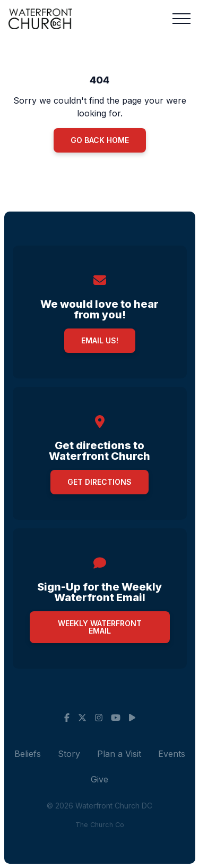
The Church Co (100, 825)
